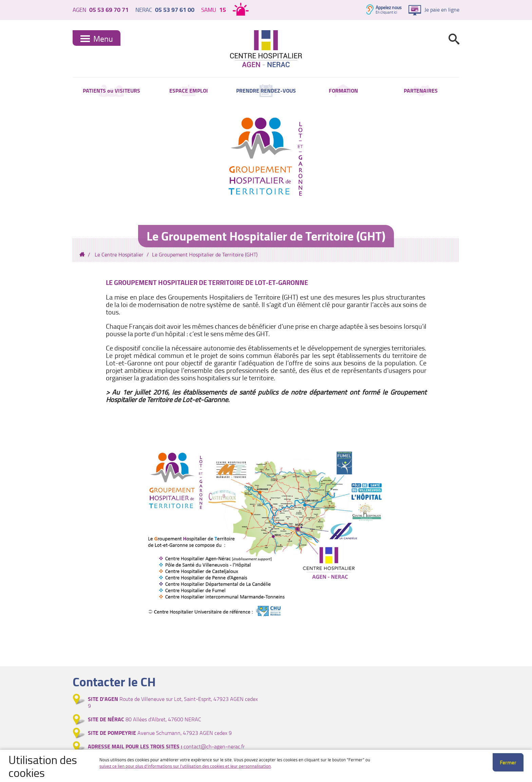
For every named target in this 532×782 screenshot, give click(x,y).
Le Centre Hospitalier (119, 257)
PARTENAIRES (421, 92)
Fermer (508, 762)
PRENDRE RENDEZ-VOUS (266, 92)
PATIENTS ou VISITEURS (111, 92)
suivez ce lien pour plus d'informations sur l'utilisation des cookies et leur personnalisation (185, 766)
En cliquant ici (386, 12)
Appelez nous (389, 7)
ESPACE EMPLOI (189, 92)
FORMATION (343, 92)
